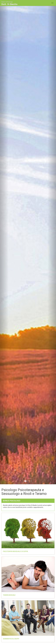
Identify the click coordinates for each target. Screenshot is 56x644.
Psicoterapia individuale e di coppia (15, 551)
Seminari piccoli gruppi (11, 639)
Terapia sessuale (9, 595)
